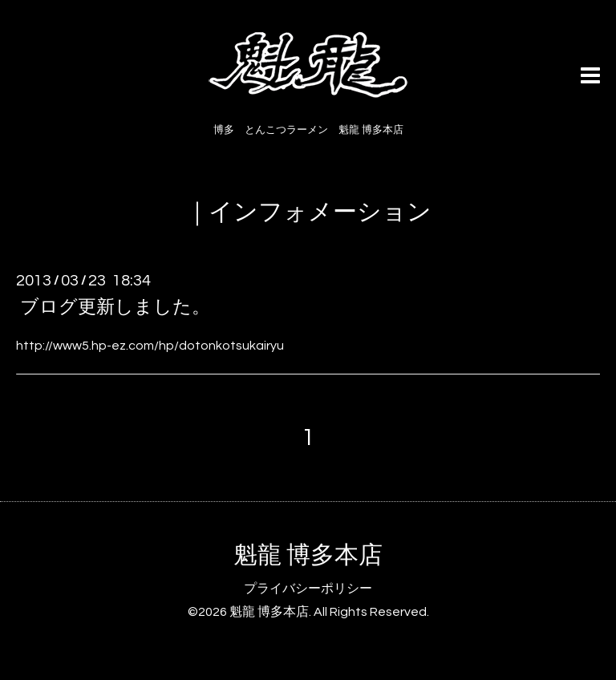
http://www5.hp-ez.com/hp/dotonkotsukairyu (150, 346)
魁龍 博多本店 (308, 555)
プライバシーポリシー (308, 589)
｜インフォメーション (308, 212)
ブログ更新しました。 (115, 307)
